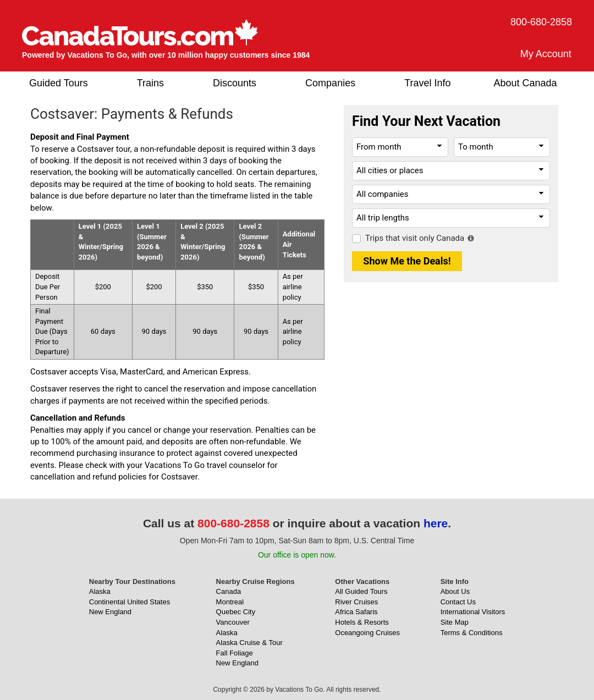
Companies (330, 83)
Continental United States (130, 602)
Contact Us (458, 602)
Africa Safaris (356, 612)
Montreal (230, 602)
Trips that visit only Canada (415, 238)
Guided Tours (59, 83)
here (436, 523)
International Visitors (473, 612)
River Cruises (356, 602)
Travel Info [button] (427, 83)
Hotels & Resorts (362, 622)
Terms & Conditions (472, 633)
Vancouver (233, 622)
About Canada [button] (526, 83)
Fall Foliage (235, 653)
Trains (150, 83)
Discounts (235, 83)
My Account (546, 54)
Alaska (100, 591)
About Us (455, 591)
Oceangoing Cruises (367, 633)
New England (110, 612)
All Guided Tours (361, 591)
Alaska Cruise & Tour (249, 643)
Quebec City (236, 612)
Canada (229, 591)
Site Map (455, 622)
